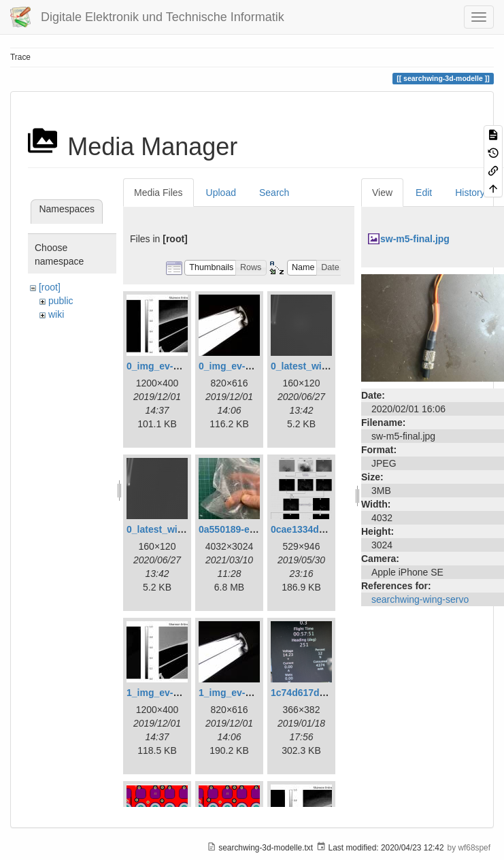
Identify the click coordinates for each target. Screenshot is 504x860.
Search (274, 193)
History (470, 193)
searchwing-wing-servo (420, 599)
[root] (50, 287)
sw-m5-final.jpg (415, 239)
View (382, 193)
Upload (221, 193)
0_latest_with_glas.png (323, 366)
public (61, 301)
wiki (56, 314)
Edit (424, 193)
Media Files (158, 193)
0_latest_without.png (174, 529)
